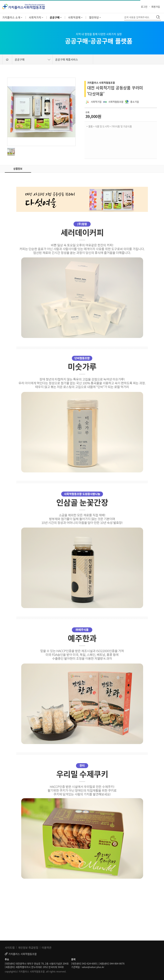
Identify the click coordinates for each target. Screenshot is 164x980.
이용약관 (47, 947)
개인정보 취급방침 (28, 947)
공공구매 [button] (32, 59)
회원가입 (156, 7)
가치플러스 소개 (12, 17)
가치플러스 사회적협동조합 (101, 83)
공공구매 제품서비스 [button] (67, 59)
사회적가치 (36, 17)
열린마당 (95, 17)
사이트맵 (10, 947)
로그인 (144, 7)
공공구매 (56, 17)
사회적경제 (75, 17)
